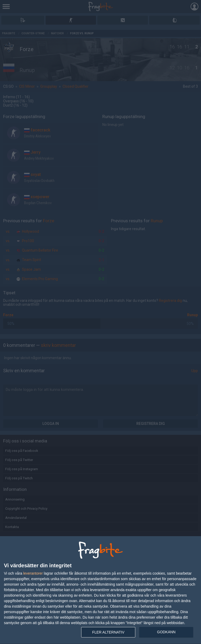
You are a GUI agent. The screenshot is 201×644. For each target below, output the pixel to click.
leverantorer (33, 573)
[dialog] (100, 590)
